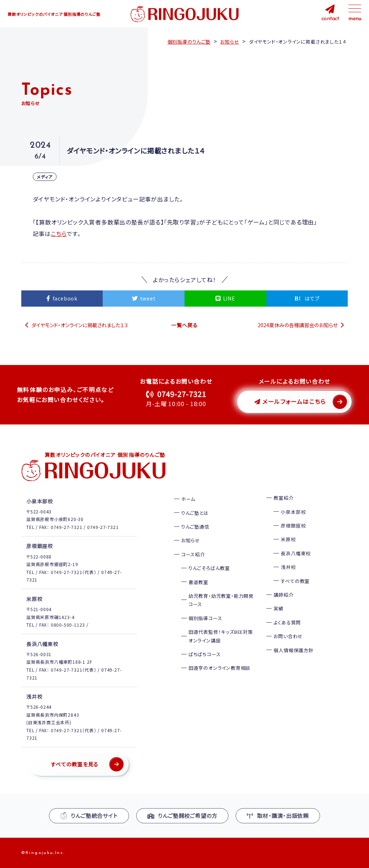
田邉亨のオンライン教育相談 (219, 668)
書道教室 (198, 582)
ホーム (188, 498)
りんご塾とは (195, 513)
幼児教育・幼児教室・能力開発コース (221, 600)
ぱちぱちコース (205, 654)
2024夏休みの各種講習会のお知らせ (298, 325)
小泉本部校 (293, 511)
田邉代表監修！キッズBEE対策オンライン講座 (221, 636)
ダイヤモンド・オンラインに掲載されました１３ (80, 325)
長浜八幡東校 (296, 553)
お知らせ (191, 540)
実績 (279, 608)
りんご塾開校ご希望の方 (183, 815)
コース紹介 (193, 554)
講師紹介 (283, 594)
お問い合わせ (288, 636)
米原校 (288, 539)
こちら (59, 233)
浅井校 (288, 567)
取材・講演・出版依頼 (278, 815)
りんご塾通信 (195, 526)
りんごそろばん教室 (209, 568)
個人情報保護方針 (293, 650)
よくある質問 (287, 622)
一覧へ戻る (184, 325)
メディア (45, 177)
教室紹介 (283, 497)
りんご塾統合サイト (89, 815)
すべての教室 (295, 581)
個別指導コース (205, 618)
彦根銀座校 (293, 525)
